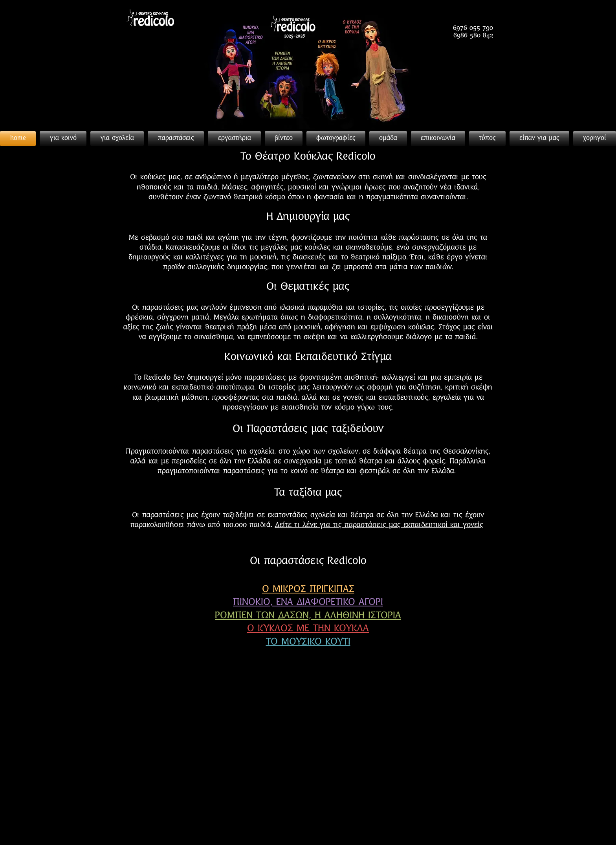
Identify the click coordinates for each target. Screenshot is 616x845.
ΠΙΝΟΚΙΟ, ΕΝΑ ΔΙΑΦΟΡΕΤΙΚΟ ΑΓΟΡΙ (308, 603)
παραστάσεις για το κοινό (265, 471)
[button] (487, 139)
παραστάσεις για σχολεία (233, 452)
